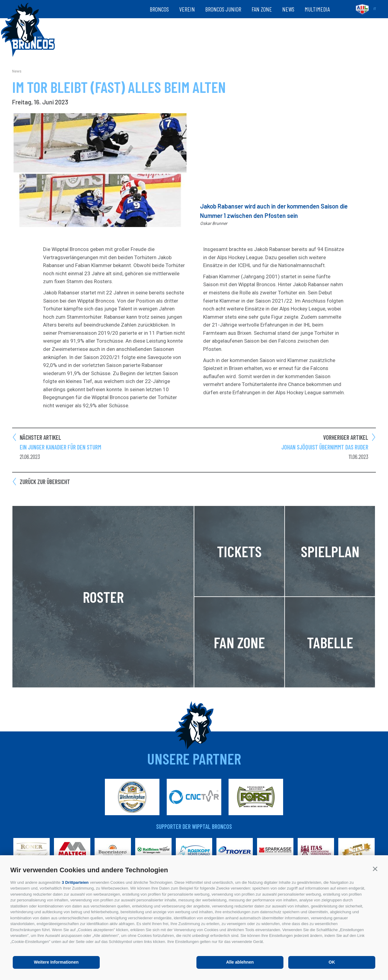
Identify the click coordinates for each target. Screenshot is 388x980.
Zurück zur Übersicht (45, 482)
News (288, 9)
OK (332, 962)
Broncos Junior (223, 9)
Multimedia (317, 9)
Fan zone (262, 9)
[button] (375, 869)
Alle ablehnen (240, 962)
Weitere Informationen (56, 962)
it (375, 9)
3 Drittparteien (75, 882)
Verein (187, 9)
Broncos (159, 9)
